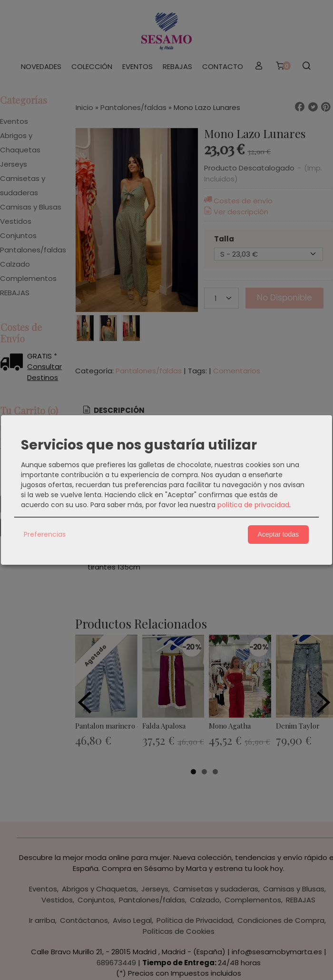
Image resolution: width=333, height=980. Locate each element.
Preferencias (45, 534)
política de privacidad (253, 505)
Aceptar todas (278, 534)
